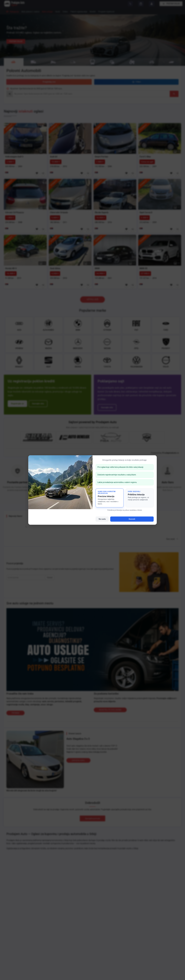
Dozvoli (132, 519)
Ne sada (102, 519)
